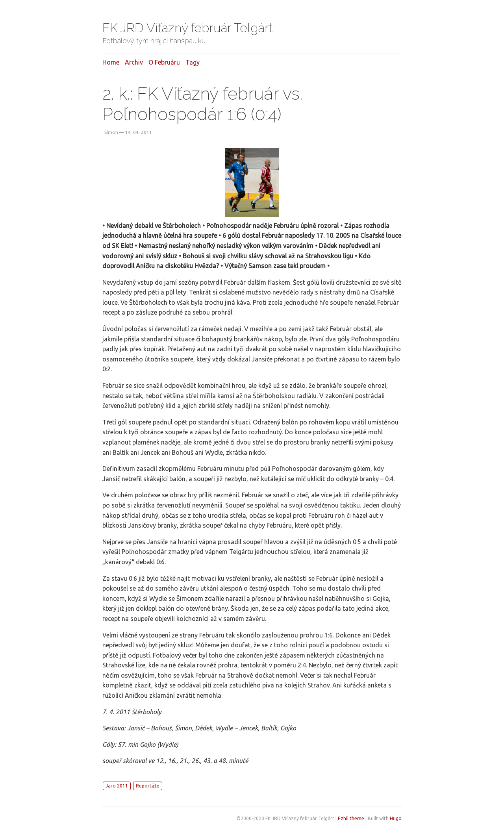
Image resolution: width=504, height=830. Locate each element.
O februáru (164, 62)
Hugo (396, 818)
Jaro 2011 (117, 786)
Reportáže (148, 786)
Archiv (134, 62)
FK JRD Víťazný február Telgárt (188, 28)
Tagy (193, 62)
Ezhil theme (351, 818)
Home (111, 62)
